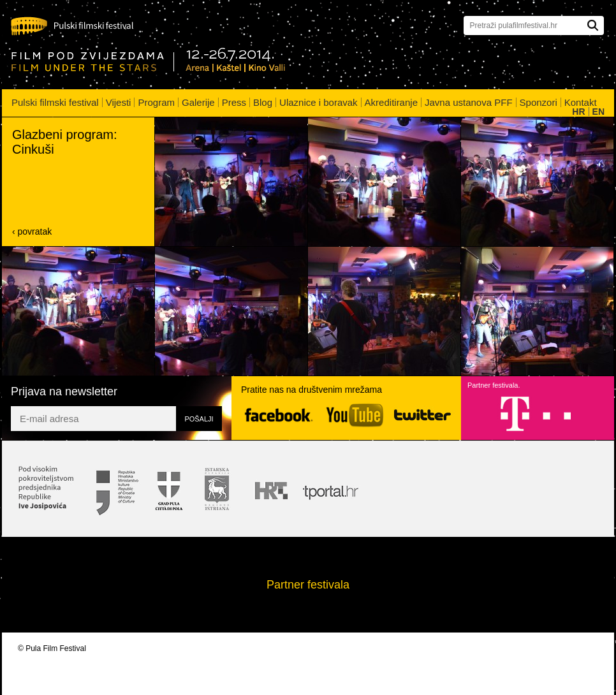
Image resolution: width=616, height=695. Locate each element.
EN (598, 112)
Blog (263, 102)
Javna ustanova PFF (469, 102)
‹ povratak (32, 231)
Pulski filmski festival (55, 102)
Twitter (422, 415)
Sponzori (539, 102)
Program (156, 102)
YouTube (355, 415)
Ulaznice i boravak (319, 102)
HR (578, 112)
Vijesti (119, 102)
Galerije (198, 102)
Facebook (279, 415)
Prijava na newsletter (64, 391)
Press (234, 102)
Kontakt (581, 102)
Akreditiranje (391, 102)
